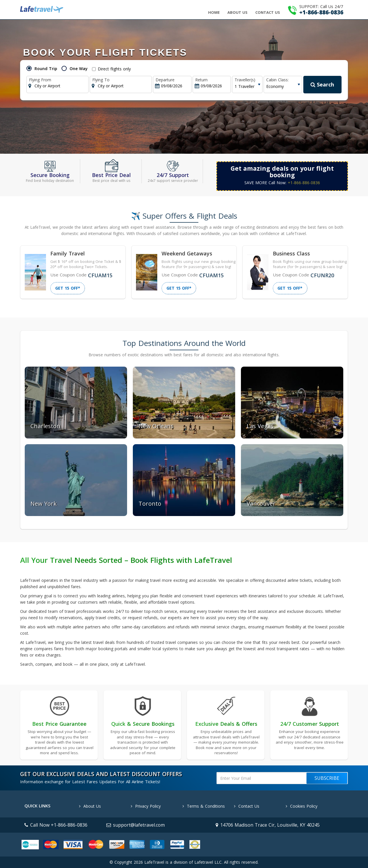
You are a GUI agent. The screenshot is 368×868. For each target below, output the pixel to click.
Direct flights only (111, 69)
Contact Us (268, 12)
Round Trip (46, 69)
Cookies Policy (302, 806)
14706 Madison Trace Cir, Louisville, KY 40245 (268, 825)
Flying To (101, 80)
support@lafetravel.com (136, 825)
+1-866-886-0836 (304, 183)
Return (201, 80)
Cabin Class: (277, 80)
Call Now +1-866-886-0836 (56, 825)
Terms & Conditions (204, 806)
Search (322, 84)
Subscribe (327, 778)
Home (214, 12)
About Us (237, 12)
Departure (165, 80)
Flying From (40, 80)
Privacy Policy (146, 806)
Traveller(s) (245, 80)
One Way (79, 69)
